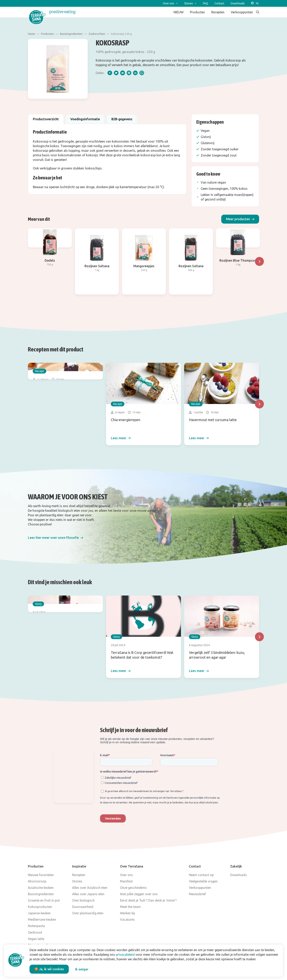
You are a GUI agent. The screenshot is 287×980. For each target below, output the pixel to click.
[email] (123, 73)
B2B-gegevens (122, 119)
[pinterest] (129, 73)
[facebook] (110, 73)
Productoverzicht (46, 119)
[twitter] (116, 73)
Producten (48, 34)
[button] (240, 219)
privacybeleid (125, 955)
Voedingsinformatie (85, 119)
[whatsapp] (142, 73)
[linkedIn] (135, 73)
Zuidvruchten (97, 34)
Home (31, 34)
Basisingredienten (71, 34)
